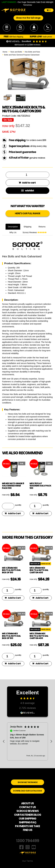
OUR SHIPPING (27, 819)
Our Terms (27, 861)
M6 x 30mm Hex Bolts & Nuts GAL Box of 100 (11, 636)
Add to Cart (13, 513)
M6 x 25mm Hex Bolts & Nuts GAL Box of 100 (11, 570)
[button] (4, 741)
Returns (42, 227)
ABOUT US (27, 803)
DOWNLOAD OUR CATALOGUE (27, 791)
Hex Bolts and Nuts (32, 52)
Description (13, 227)
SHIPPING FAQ (28, 822)
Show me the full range (28, 18)
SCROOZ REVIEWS (28, 811)
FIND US (28, 830)
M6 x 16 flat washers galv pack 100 (40, 486)
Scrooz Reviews (35, 232)
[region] (27, 741)
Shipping (27, 227)
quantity (18, 505)
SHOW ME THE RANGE (28, 782)
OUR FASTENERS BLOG (28, 815)
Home (5, 52)
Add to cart (27, 183)
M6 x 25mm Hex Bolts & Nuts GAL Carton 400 (39, 570)
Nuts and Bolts (16, 52)
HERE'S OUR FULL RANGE (28, 213)
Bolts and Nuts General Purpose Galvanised (22, 55)
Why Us (13, 232)
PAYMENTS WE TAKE (27, 826)
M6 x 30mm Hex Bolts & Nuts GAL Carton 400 (39, 636)
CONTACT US (27, 807)
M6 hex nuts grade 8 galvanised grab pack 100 (13, 486)
